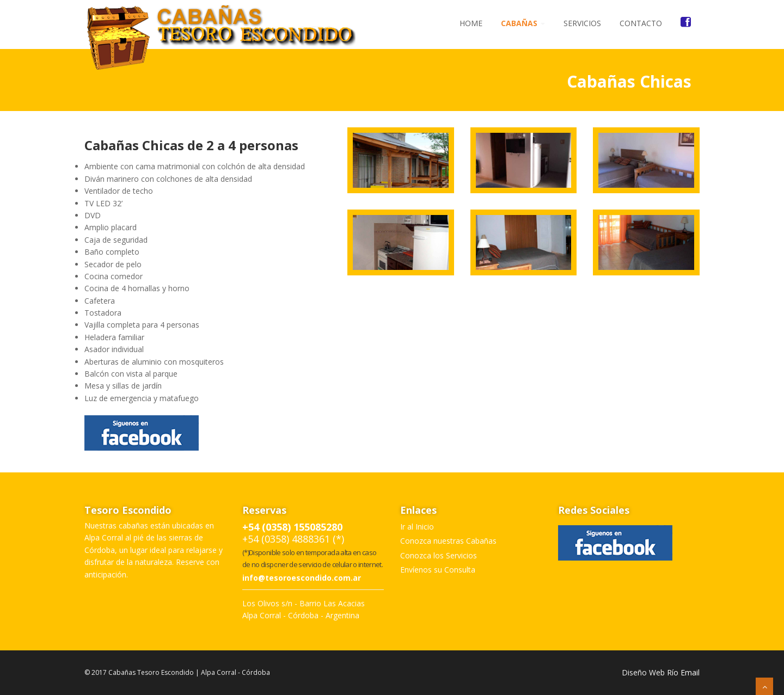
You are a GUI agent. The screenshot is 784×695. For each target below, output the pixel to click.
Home (471, 23)
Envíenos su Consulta (438, 570)
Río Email (683, 672)
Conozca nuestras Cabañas (448, 541)
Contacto (641, 23)
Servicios (582, 23)
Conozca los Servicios (439, 555)
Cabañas (523, 23)
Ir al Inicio (417, 527)
